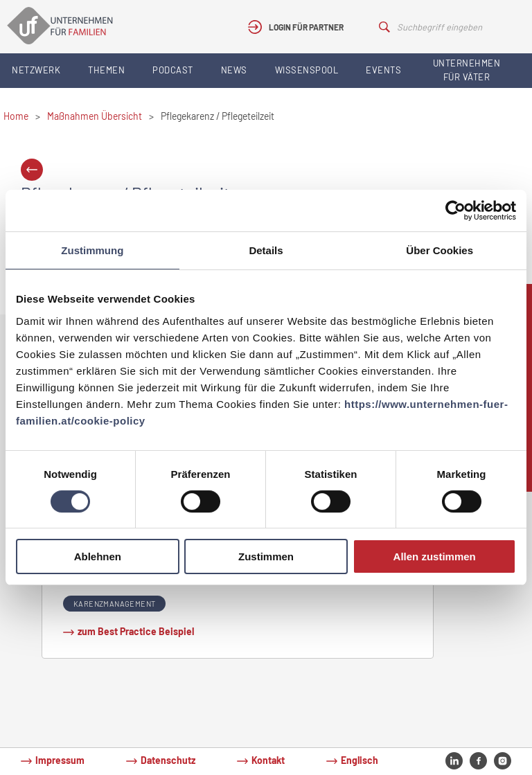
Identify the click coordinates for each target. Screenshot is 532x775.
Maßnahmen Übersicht (95, 116)
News (234, 70)
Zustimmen (266, 556)
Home (16, 116)
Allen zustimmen (435, 556)
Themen (106, 70)
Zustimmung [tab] (92, 250)
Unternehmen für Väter (467, 70)
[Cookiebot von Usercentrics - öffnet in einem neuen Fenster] (455, 211)
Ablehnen (98, 556)
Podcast (173, 70)
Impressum (60, 760)
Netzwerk (36, 70)
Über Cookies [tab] (440, 250)
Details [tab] (266, 250)
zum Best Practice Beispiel (136, 631)
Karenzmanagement (114, 604)
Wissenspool (307, 70)
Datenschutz (168, 760)
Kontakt (268, 760)
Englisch (360, 760)
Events (383, 70)
